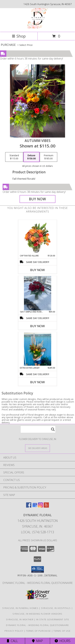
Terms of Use (62, 631)
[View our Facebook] (29, 507)
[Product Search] (38, 429)
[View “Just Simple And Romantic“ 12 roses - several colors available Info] (38, 293)
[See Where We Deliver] (37, 448)
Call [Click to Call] (12, 641)
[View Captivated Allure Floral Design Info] (38, 237)
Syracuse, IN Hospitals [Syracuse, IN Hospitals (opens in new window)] (56, 608)
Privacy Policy (14, 631)
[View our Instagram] (40, 507)
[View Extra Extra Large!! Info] (38, 349)
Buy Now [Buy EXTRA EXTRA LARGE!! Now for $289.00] (37, 382)
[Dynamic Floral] (38, 28)
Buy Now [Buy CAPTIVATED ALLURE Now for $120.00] (37, 270)
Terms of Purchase (38, 631)
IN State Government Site (53, 619)
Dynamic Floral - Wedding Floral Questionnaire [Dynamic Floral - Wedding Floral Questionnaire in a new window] (38, 583)
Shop (19, 36)
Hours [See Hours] (63, 641)
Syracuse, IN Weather (20, 619)
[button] (38, 569)
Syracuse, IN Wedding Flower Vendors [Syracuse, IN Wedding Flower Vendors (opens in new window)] (37, 614)
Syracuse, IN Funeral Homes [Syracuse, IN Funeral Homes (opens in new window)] (20, 608)
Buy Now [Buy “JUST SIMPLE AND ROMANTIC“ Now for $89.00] (37, 326)
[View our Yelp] (46, 507)
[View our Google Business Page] (35, 507)
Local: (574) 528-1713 (37, 532)
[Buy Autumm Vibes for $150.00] (37, 199)
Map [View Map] (37, 641)
